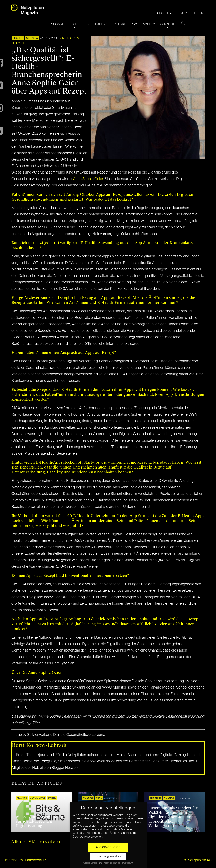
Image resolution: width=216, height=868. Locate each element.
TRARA (86, 24)
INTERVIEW (32, 38)
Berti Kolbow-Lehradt (39, 745)
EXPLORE (119, 24)
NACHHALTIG (37, 799)
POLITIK (52, 799)
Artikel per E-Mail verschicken (36, 842)
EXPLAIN (101, 24)
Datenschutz (36, 860)
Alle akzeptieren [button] (108, 847)
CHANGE (18, 38)
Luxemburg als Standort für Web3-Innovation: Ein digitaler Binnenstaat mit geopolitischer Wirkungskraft (173, 817)
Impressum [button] (128, 863)
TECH (72, 24)
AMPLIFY (149, 24)
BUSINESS (155, 799)
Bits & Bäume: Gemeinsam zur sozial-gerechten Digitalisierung (39, 821)
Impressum (14, 860)
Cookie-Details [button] (90, 863)
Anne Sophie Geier (88, 179)
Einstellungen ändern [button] (108, 856)
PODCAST (56, 24)
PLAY (134, 24)
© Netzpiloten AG (198, 860)
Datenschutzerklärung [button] (110, 863)
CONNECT (167, 24)
